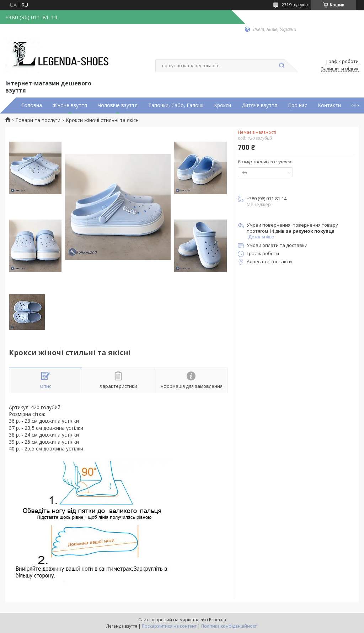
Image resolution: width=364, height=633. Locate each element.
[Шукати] (282, 66)
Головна (32, 105)
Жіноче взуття (70, 105)
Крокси (223, 105)
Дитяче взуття (259, 105)
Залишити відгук (340, 69)
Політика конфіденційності (229, 626)
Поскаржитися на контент (169, 626)
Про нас (298, 105)
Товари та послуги (38, 120)
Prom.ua (218, 620)
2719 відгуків (295, 5)
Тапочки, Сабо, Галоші (176, 105)
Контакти (329, 105)
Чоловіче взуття (118, 105)
